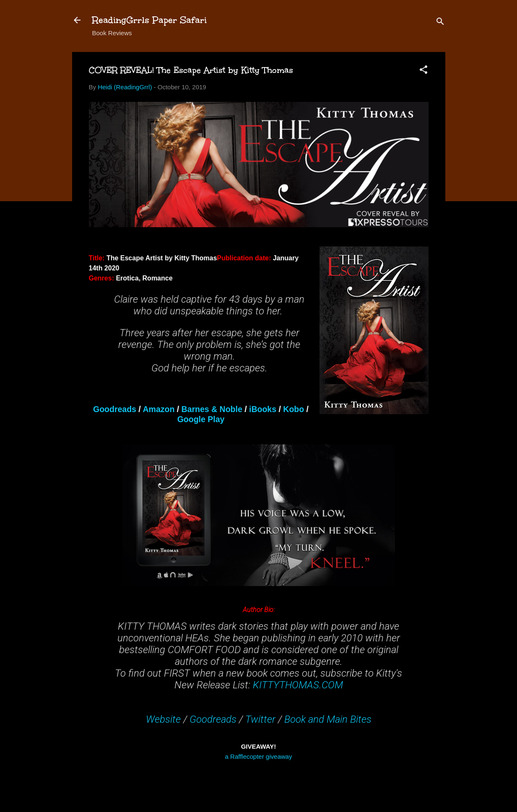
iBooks (263, 409)
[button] (423, 71)
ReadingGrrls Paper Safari (149, 20)
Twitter (260, 719)
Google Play (201, 419)
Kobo (294, 409)
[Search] (440, 23)
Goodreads (115, 409)
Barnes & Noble (212, 409)
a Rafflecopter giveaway (259, 756)
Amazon (158, 409)
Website (163, 719)
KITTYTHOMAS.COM (298, 685)
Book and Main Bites (328, 719)
